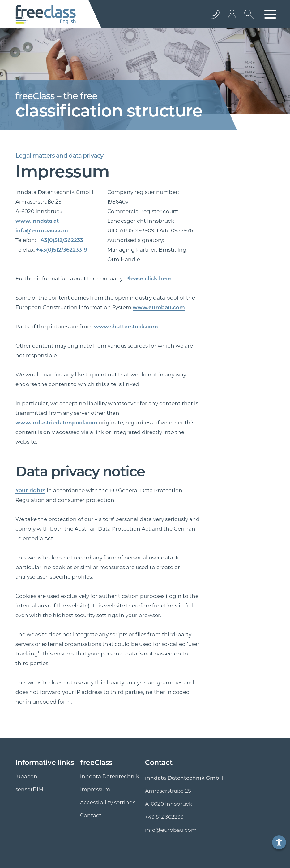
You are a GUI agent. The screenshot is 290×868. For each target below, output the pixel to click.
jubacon (26, 776)
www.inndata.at (37, 221)
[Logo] (46, 14)
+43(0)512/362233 (60, 240)
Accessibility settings (108, 802)
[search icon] (247, 19)
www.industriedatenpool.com (56, 423)
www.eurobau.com (159, 307)
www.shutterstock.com (126, 327)
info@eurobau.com (42, 230)
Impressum (95, 789)
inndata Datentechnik (110, 776)
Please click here (148, 278)
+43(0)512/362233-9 (62, 250)
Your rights (30, 490)
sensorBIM (29, 789)
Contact (91, 815)
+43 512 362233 (164, 817)
